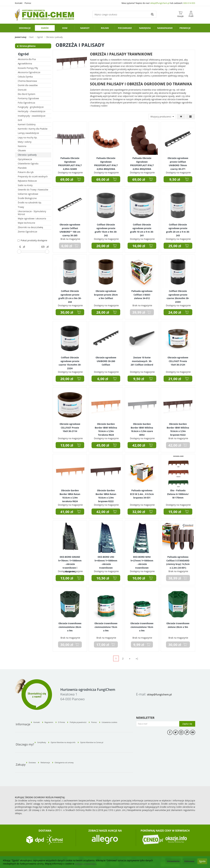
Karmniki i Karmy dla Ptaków (33, 129)
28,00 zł (103, 312)
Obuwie (22, 150)
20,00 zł (103, 246)
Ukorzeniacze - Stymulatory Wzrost (32, 213)
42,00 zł (139, 445)
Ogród (45, 28)
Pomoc (28, 3)
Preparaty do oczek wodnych (33, 176)
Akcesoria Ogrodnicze (29, 72)
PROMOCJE (185, 28)
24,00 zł (175, 312)
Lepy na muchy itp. (28, 137)
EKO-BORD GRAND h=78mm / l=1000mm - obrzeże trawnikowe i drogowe (70, 562)
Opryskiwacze (25, 159)
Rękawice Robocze (27, 181)
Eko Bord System (27, 94)
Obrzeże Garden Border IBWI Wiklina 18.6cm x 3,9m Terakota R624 (106, 427)
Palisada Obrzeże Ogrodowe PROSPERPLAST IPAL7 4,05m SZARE (70, 162)
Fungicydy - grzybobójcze (31, 107)
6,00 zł (103, 379)
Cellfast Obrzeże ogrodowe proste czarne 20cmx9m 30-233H (178, 295)
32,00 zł (139, 512)
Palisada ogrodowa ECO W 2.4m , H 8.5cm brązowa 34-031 (142, 493)
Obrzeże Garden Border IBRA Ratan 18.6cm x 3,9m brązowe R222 (106, 494)
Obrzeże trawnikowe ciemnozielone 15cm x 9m (106, 626)
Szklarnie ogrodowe (28, 194)
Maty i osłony (25, 142)
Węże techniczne (27, 223)
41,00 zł (67, 512)
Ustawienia (173, 861)
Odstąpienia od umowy (78, 748)
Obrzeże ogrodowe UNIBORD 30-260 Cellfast (106, 360)
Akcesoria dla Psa (27, 59)
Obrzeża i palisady (27, 155)
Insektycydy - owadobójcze (32, 116)
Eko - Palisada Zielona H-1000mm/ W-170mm (178, 493)
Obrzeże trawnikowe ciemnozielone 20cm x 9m (70, 626)
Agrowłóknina (25, 64)
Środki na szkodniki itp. (30, 203)
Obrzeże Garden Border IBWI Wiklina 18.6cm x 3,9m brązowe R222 (178, 427)
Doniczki (22, 90)
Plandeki (22, 168)
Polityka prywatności (88, 719)
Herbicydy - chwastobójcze (32, 111)
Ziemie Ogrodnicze (28, 232)
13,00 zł (67, 445)
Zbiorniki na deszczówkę (30, 227)
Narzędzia (145, 28)
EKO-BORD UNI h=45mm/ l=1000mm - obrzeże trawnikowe (106, 560)
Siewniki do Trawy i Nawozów (33, 190)
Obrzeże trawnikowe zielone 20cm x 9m (178, 624)
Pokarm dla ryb (26, 172)
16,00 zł (139, 246)
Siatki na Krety (25, 185)
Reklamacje (52, 748)
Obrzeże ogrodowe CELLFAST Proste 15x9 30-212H (178, 360)
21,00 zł (175, 379)
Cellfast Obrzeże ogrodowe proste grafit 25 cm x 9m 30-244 (70, 295)
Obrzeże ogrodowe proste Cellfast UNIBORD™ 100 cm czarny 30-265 (70, 228)
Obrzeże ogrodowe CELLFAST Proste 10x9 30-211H (70, 426)
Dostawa (35, 748)
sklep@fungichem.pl (160, 3)
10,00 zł (139, 578)
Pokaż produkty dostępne (32, 240)
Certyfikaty (44, 734)
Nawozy (85, 28)
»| (137, 658)
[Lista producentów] (162, 117)
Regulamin (56, 719)
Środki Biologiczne (27, 198)
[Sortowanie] (181, 117)
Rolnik (105, 28)
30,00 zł (67, 312)
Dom (65, 28)
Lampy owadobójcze (28, 133)
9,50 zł (175, 179)
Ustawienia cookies (123, 719)
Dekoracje (25, 28)
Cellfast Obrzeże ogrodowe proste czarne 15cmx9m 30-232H (70, 361)
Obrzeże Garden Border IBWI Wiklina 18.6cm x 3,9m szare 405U (142, 427)
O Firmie (72, 719)
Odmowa (189, 861)
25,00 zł (175, 246)
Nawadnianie (165, 28)
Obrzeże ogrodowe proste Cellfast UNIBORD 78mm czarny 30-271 (178, 162)
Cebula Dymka (25, 77)
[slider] (19, 252)
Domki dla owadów (28, 85)
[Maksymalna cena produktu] (43, 247)
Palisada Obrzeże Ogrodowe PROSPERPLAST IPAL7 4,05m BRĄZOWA (106, 162)
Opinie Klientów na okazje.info (73, 734)
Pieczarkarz (125, 28)
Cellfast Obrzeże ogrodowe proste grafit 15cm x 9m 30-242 (106, 228)
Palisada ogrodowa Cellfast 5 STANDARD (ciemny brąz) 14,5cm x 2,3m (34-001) (178, 560)
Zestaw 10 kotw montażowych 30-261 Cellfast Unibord (142, 360)
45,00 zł (103, 445)
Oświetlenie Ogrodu (28, 164)
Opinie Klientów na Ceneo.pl (110, 734)
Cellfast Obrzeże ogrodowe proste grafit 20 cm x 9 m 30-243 (178, 228)
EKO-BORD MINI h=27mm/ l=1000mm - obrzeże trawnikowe (142, 560)
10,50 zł (103, 578)
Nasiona (22, 146)
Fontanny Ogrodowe (28, 98)
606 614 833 (189, 3)
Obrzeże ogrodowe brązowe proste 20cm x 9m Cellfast (106, 293)
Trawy (21, 207)
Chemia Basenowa (27, 81)
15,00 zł (175, 512)
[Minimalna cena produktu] (20, 247)
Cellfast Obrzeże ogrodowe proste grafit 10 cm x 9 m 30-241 (142, 228)
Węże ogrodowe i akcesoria (32, 218)
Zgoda (202, 861)
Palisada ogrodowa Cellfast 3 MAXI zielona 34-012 (142, 293)
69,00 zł (67, 179)
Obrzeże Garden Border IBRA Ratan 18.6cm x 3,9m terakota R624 (70, 494)
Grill (20, 120)
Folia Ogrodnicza (27, 103)
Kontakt (19, 3)
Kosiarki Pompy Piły (28, 68)
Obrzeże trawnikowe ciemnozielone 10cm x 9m (142, 626)
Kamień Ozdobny (27, 124)
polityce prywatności (85, 864)
